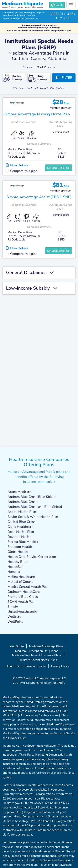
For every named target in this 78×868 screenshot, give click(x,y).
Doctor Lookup (13, 78)
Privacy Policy (60, 666)
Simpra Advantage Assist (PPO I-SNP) (39, 197)
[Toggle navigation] (71, 5)
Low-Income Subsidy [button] (32, 288)
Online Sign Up (59, 168)
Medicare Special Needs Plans (38, 660)
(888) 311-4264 (63, 14)
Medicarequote (22, 4)
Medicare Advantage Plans (46, 646)
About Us (13, 666)
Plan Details (17, 165)
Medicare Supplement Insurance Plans (37, 655)
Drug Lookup (38, 78)
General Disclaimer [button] (30, 273)
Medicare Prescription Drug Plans (37, 651)
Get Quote (17, 646)
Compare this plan (24, 171)
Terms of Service (35, 666)
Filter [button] (64, 78)
